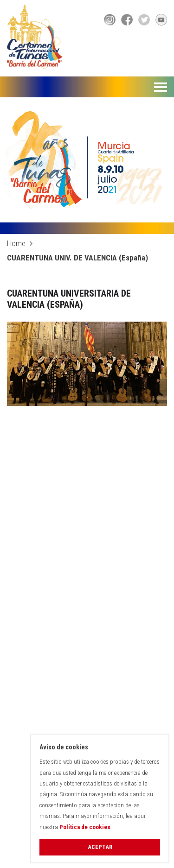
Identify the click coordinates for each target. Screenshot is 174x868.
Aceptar (100, 847)
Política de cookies (85, 827)
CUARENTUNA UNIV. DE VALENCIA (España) (77, 258)
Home (16, 243)
